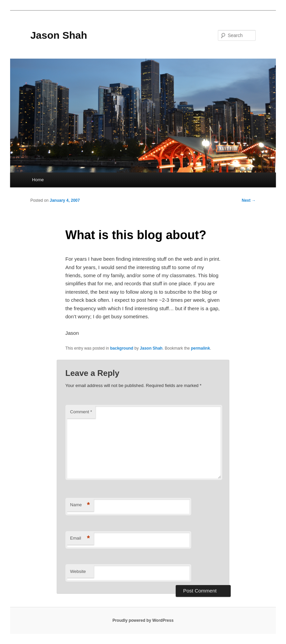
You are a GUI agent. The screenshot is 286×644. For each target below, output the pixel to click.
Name (80, 505)
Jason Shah (59, 35)
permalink (201, 348)
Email (80, 538)
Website (78, 571)
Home (38, 180)
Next (249, 200)
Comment (81, 412)
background (122, 348)
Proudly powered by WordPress (143, 620)
